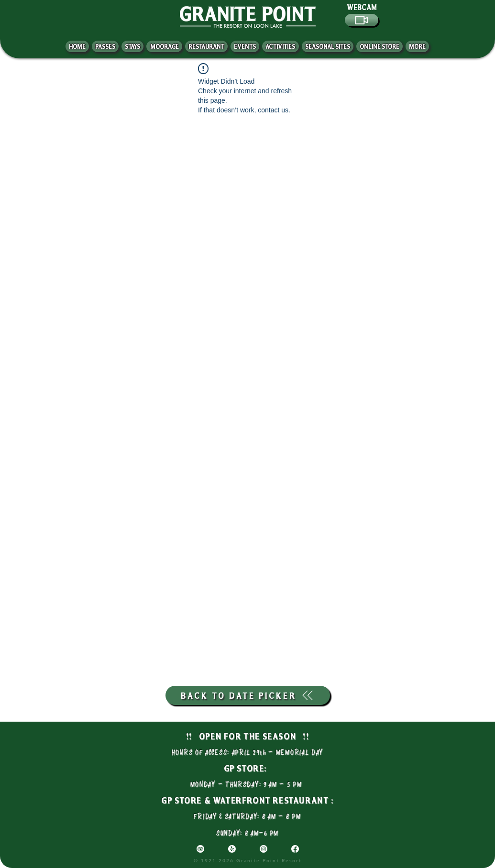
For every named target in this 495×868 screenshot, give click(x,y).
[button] (417, 46)
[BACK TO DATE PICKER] (248, 695)
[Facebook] (295, 849)
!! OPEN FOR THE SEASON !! (247, 736)
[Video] (362, 20)
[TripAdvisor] (200, 849)
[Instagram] (264, 849)
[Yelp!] (232, 849)
